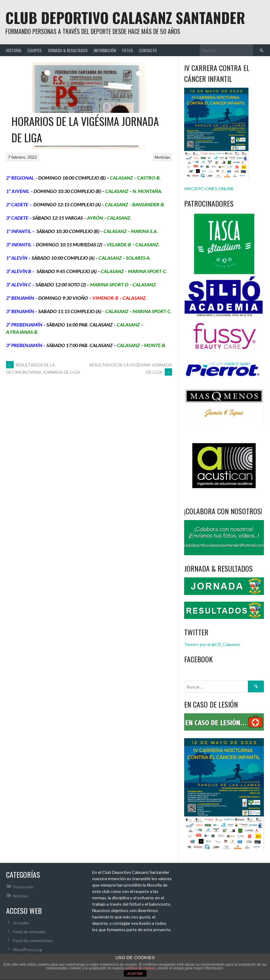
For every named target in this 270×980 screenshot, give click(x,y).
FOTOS (127, 50)
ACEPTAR (135, 974)
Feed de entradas (30, 932)
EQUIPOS (34, 50)
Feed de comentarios (33, 940)
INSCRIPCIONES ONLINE (209, 189)
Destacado (23, 887)
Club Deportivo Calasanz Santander (125, 17)
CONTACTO (148, 50)
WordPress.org (27, 950)
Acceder (21, 923)
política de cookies (141, 968)
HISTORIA (14, 50)
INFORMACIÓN (105, 50)
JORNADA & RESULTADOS (68, 50)
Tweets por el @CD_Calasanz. (212, 644)
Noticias (162, 157)
